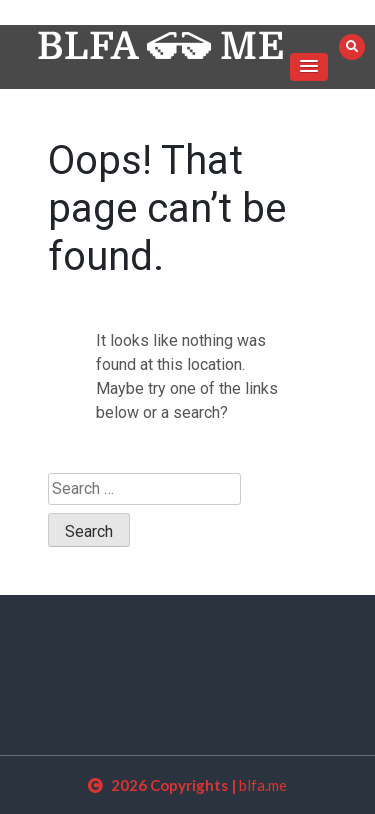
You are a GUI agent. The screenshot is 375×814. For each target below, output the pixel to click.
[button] (309, 67)
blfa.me (263, 785)
